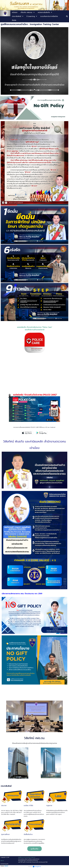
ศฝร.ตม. (2, 861)
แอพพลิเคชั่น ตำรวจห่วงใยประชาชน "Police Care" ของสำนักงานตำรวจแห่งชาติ (35, 328)
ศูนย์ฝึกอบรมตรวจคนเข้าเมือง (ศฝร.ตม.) (27, 857)
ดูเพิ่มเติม (34, 849)
